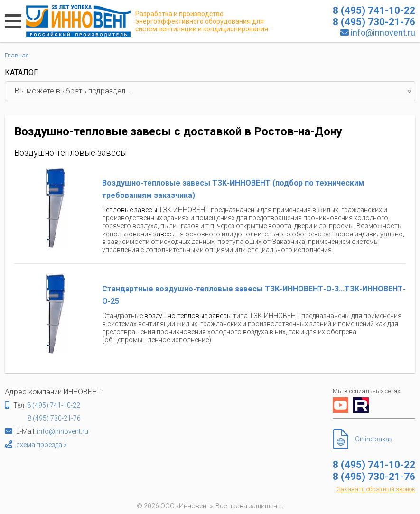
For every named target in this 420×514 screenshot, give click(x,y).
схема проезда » (41, 445)
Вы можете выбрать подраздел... (215, 91)
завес (162, 234)
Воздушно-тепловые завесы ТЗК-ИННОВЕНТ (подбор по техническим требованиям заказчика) (233, 189)
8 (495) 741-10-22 (54, 405)
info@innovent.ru (383, 33)
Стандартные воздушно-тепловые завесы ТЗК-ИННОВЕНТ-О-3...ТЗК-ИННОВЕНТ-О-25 (254, 295)
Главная (17, 55)
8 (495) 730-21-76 (54, 418)
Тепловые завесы (130, 210)
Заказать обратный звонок (376, 489)
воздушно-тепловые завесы (188, 316)
